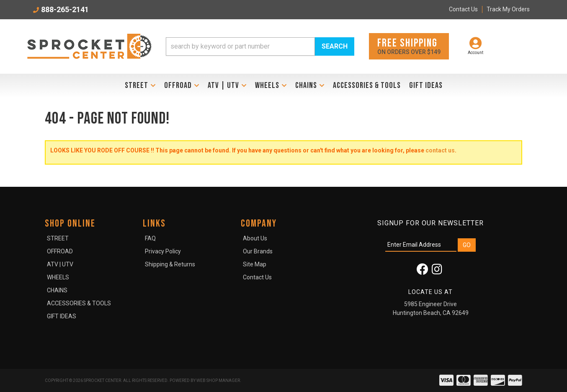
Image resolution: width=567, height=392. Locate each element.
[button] (260, 46)
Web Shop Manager (218, 380)
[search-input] (240, 46)
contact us (440, 150)
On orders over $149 (409, 46)
